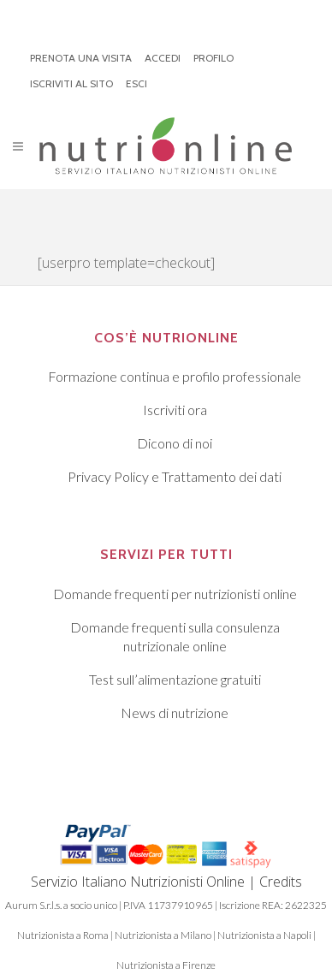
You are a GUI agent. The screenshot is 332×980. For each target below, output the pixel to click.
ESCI (136, 83)
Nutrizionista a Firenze (166, 965)
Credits (281, 882)
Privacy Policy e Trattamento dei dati (175, 476)
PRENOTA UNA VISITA (81, 58)
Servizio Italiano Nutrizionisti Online (138, 882)
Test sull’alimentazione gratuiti (175, 679)
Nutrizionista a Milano (163, 935)
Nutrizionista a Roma (63, 935)
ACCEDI (163, 58)
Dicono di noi (175, 443)
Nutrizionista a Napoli (264, 935)
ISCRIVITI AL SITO (71, 83)
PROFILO (213, 58)
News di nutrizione (175, 713)
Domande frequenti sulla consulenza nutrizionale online (175, 636)
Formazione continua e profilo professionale (175, 376)
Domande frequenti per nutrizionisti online (175, 594)
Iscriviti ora (175, 410)
